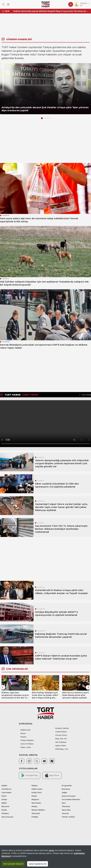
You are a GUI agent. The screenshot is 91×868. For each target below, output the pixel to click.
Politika (35, 817)
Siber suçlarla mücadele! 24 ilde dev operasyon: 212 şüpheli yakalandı (57, 485)
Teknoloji (66, 806)
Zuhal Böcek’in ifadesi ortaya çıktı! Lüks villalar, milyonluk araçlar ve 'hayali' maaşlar (62, 592)
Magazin (35, 800)
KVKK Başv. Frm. (62, 749)
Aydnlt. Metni (61, 746)
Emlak (4, 810)
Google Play (30, 775)
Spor (64, 803)
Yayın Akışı (66, 810)
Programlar (67, 786)
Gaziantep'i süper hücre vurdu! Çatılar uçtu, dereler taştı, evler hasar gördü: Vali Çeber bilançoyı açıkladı (61, 507)
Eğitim (4, 803)
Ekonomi (5, 806)
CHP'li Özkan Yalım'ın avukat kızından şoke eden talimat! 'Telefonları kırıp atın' (61, 657)
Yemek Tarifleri (68, 817)
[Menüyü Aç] (8, 4)
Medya (34, 806)
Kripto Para (37, 793)
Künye (23, 733)
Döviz (4, 796)
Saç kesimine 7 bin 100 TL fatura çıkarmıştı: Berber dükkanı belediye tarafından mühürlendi (61, 529)
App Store (52, 775)
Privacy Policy (61, 735)
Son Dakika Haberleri (71, 800)
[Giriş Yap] (71, 4)
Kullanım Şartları (62, 728)
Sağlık (64, 793)
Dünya (4, 800)
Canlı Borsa (6, 789)
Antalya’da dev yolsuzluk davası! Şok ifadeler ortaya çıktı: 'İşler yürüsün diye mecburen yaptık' (45, 109)
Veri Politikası (61, 742)
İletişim (23, 737)
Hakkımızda (25, 730)
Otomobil (36, 813)
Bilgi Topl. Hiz (61, 739)
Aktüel (4, 786)
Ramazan (66, 789)
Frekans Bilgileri (27, 740)
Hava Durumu (7, 817)
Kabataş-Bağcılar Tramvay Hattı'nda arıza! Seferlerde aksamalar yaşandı (61, 635)
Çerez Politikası (27, 744)
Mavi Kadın (36, 803)
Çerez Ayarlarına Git (38, 864)
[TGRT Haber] (45, 4)
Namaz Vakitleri (38, 810)
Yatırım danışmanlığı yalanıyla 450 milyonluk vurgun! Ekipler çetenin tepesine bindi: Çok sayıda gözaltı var (62, 463)
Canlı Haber (7, 793)
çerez (51, 850)
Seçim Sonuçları (69, 796)
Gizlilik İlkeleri (61, 732)
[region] (45, 857)
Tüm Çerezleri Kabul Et (13, 864)
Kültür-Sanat (37, 789)
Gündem (5, 813)
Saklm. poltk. (26, 747)
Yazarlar (65, 813)
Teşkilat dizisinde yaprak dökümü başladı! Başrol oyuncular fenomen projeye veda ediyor (51, 11)
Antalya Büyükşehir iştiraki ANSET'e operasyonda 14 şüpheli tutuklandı (56, 613)
